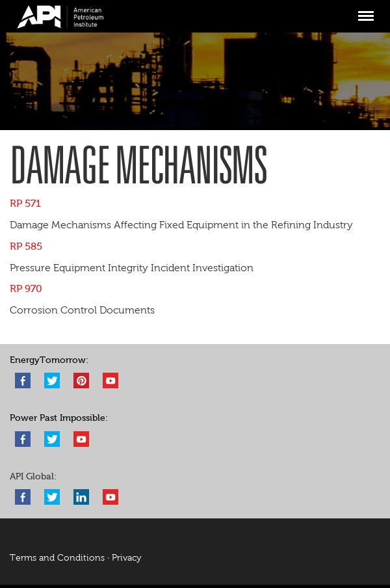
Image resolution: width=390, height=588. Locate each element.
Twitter (52, 381)
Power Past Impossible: (59, 418)
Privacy (127, 558)
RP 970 (26, 288)
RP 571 (25, 203)
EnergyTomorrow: (49, 360)
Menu (366, 10)
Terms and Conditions (57, 558)
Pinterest (81, 381)
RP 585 (26, 246)
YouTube (110, 381)
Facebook (23, 381)
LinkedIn (81, 497)
